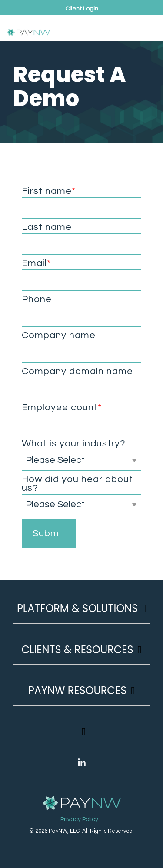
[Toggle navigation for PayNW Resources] (81, 695)
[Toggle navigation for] (81, 736)
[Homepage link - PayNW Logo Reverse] (82, 803)
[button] (148, 25)
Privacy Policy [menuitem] (79, 819)
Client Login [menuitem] (82, 9)
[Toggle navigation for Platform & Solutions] (81, 613)
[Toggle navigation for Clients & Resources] (81, 654)
